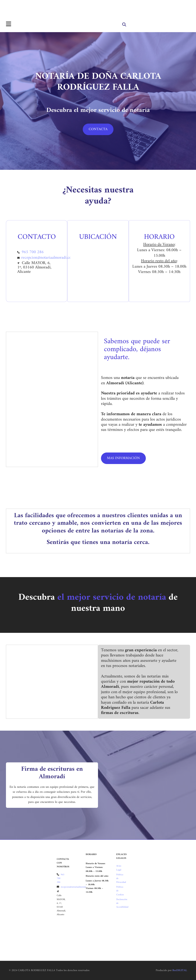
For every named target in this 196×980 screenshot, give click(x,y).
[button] (98, 129)
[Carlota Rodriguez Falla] (6, 8)
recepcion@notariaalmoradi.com (48, 258)
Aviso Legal (119, 868)
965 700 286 (33, 252)
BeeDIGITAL (180, 970)
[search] (124, 25)
